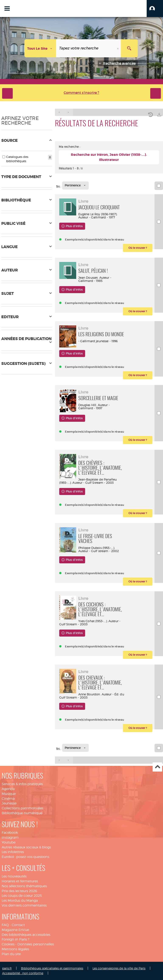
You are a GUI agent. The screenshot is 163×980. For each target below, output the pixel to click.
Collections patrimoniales (22, 808)
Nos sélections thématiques (24, 886)
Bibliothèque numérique (22, 813)
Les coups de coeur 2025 (22, 896)
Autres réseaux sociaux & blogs (26, 847)
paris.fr (7, 968)
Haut (157, 767)
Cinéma (8, 799)
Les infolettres (13, 852)
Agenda (8, 789)
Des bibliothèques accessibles (26, 935)
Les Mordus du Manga (20, 901)
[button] (155, 8)
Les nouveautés (14, 876)
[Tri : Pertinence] (75, 186)
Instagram (10, 837)
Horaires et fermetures (20, 881)
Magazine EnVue (15, 930)
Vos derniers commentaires (24, 905)
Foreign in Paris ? (15, 939)
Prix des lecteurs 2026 (19, 891)
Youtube (9, 842)
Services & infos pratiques (22, 784)
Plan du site (11, 954)
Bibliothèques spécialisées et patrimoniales (52, 968)
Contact (18, 925)
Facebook (10, 833)
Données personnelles (36, 944)
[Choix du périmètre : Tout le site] (40, 48)
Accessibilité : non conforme (23, 973)
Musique (9, 794)
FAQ (5, 925)
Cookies (8, 944)
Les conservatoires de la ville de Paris (119, 968)
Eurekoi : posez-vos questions (25, 857)
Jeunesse (9, 803)
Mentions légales (15, 949)
